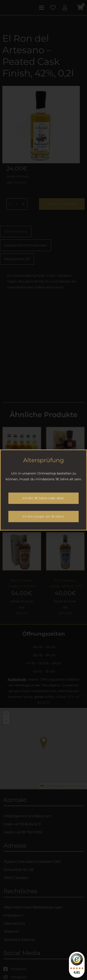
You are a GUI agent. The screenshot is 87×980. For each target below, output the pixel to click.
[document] (43, 490)
